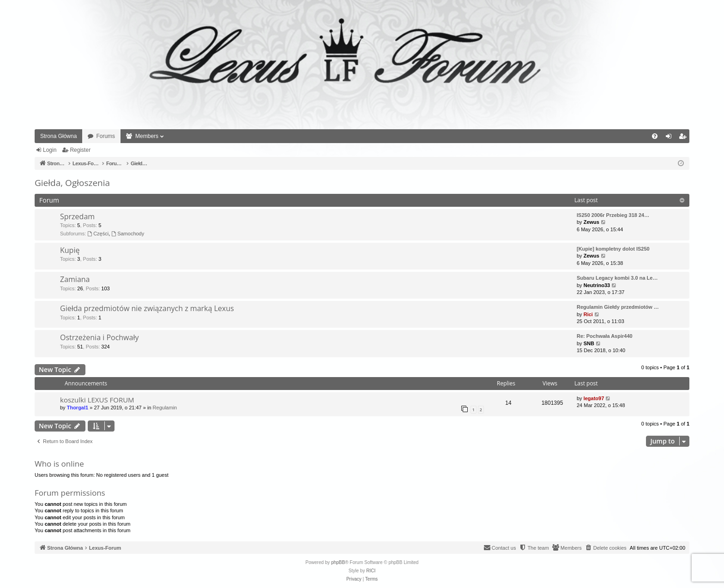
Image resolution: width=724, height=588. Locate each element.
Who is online (59, 464)
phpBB (338, 562)
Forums (106, 136)
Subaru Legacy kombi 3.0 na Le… (617, 278)
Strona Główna (58, 136)
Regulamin (165, 408)
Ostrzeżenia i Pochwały (99, 337)
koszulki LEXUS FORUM (97, 400)
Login (50, 150)
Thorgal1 (78, 408)
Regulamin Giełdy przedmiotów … (618, 307)
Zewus (591, 222)
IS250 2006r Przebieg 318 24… (613, 215)
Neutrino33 (597, 285)
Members (147, 136)
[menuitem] (655, 136)
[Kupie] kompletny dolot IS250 (613, 249)
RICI (371, 571)
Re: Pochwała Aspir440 (605, 336)
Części (98, 234)
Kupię (70, 250)
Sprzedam (77, 216)
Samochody (128, 234)
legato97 (594, 398)
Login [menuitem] (671, 138)
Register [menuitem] (685, 138)
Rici (588, 314)
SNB (589, 343)
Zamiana (75, 279)
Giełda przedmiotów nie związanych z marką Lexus (147, 308)
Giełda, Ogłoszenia (72, 183)
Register (80, 150)
